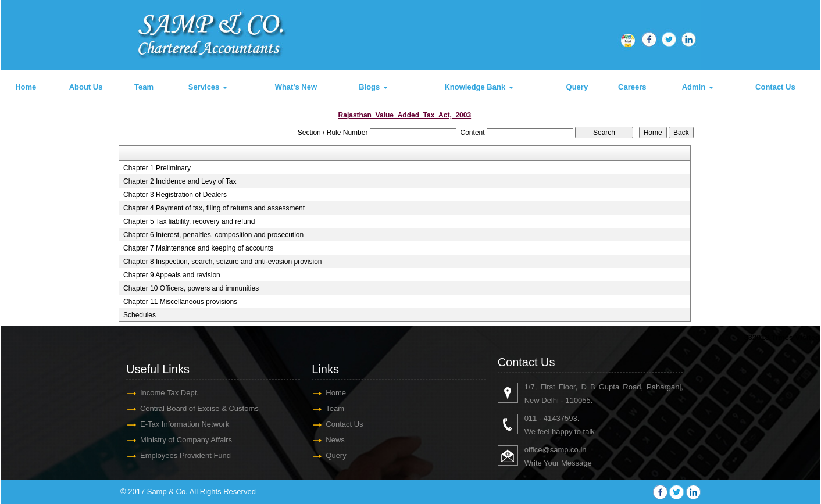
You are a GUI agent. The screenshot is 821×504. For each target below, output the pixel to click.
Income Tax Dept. (169, 393)
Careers (632, 87)
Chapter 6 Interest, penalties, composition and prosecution (213, 235)
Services (208, 87)
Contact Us (775, 87)
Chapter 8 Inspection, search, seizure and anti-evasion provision (223, 262)
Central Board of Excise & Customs (199, 408)
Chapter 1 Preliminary (157, 168)
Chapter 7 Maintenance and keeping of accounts (198, 248)
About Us (86, 87)
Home (26, 87)
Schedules (140, 315)
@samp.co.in (564, 450)
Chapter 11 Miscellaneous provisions (180, 302)
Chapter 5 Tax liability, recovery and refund (189, 221)
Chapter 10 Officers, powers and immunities (191, 288)
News (335, 440)
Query (577, 87)
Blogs (373, 87)
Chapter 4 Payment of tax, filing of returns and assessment (214, 208)
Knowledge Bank (479, 87)
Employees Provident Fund (185, 455)
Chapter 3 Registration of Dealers (175, 195)
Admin (698, 87)
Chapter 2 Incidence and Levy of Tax (180, 181)
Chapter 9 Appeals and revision (172, 275)
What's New (296, 87)
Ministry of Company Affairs (186, 440)
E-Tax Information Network (185, 424)
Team (144, 87)
